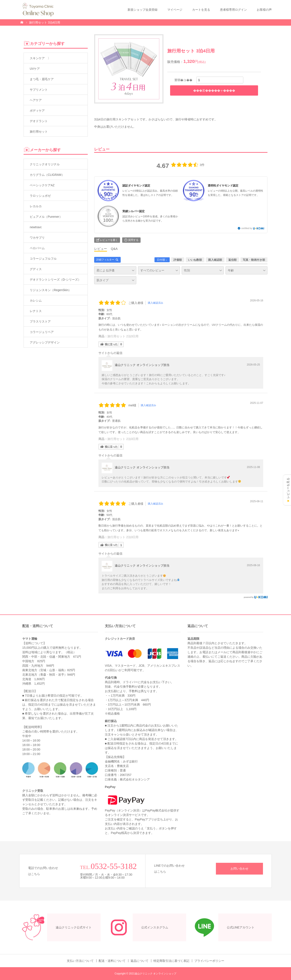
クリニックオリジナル (45, 164)
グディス (36, 269)
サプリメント (39, 90)
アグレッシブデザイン (45, 342)
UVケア (35, 69)
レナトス (36, 311)
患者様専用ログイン (233, 10)
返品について (140, 961)
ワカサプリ (37, 238)
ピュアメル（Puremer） (46, 217)
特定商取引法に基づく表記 (171, 961)
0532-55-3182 (114, 866)
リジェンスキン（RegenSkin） (51, 290)
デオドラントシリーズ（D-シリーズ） (55, 280)
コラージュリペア (42, 332)
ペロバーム (37, 248)
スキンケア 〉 (40, 58)
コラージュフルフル (43, 259)
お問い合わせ (239, 869)
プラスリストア (40, 321)
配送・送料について (112, 961)
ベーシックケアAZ (42, 185)
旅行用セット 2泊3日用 (123, 336)
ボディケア (37, 111)
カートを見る (201, 10)
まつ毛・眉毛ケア (42, 79)
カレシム (36, 301)
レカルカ (36, 206)
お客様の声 (264, 10)
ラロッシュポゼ (40, 196)
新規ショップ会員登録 (143, 10)
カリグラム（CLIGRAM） (47, 175)
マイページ (175, 10)
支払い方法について (80, 961)
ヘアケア (36, 100)
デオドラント (39, 121)
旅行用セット (39, 132)
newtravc (36, 227)
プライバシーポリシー (209, 961)
